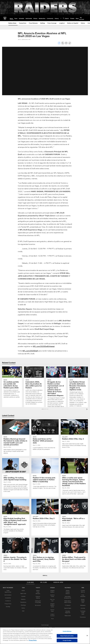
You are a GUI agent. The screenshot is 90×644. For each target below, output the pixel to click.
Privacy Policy (8, 604)
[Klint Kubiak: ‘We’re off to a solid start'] (74, 514)
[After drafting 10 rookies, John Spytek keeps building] (16, 476)
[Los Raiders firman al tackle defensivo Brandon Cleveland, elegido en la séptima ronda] (78, 388)
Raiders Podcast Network (68, 592)
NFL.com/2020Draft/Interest (44, 346)
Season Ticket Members (38, 592)
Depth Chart (23, 593)
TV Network (68, 605)
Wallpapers (83, 605)
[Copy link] (70, 43)
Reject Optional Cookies (67, 636)
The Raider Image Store (83, 612)
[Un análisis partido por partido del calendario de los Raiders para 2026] (12, 383)
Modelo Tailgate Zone (83, 601)
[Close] (87, 636)
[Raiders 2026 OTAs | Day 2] (45, 514)
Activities (83, 608)
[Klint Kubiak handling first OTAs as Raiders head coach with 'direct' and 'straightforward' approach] (16, 517)
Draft (23, 611)
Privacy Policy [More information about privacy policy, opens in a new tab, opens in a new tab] (33, 640)
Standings (23, 605)
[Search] (64, 18)
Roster (23, 590)
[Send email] (66, 44)
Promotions (83, 617)
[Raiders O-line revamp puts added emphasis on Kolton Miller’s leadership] (45, 475)
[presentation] (87, 409)
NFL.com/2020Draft (30, 351)
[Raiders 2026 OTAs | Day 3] (74, 435)
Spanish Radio (68, 608)
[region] (45, 636)
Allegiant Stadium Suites (53, 605)
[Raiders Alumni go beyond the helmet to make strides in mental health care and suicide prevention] (16, 438)
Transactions (23, 602)
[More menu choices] (61, 18)
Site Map (8, 606)
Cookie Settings (67, 631)
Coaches (23, 596)
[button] (43, 409)
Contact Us (8, 601)
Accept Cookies (67, 640)
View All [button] (45, 575)
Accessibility (8, 598)
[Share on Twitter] (63, 44)
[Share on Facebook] (59, 44)
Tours (53, 618)
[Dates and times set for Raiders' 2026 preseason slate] (45, 436)
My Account (38, 605)
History (23, 608)
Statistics (23, 599)
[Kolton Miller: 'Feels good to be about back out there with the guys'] (74, 554)
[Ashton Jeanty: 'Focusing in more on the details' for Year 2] (16, 555)
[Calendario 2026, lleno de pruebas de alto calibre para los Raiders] (34, 387)
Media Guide (68, 615)
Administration (8, 595)
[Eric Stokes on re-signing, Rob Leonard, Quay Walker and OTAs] (45, 555)
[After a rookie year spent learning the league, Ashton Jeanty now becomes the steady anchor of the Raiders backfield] (74, 477)
